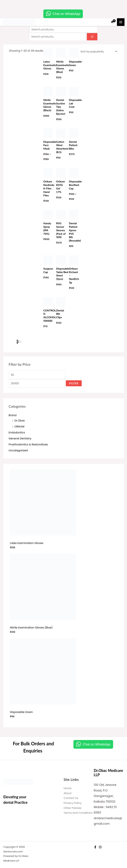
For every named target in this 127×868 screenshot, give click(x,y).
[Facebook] (95, 847)
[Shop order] (98, 52)
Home (68, 788)
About (68, 793)
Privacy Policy (73, 803)
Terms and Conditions (78, 813)
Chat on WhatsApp (66, 14)
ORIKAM (19, 427)
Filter (74, 383)
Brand (13, 415)
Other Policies (73, 808)
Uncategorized (18, 450)
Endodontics (17, 433)
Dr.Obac (20, 421)
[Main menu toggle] (121, 22)
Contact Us (71, 798)
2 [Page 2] (18, 342)
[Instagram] (100, 847)
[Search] (92, 37)
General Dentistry (20, 438)
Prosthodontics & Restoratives (28, 444)
